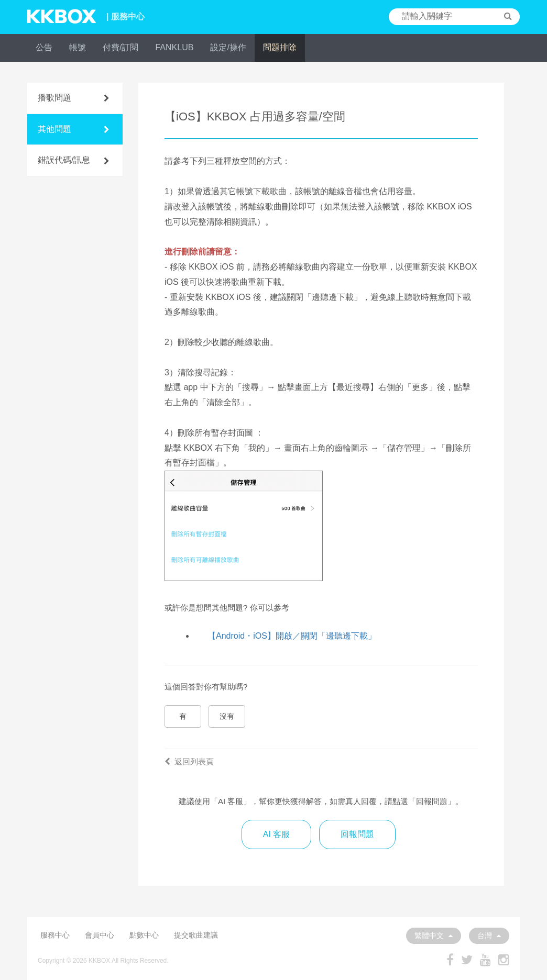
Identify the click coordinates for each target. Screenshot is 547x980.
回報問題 (357, 834)
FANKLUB (174, 47)
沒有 (227, 716)
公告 (44, 47)
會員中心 (100, 935)
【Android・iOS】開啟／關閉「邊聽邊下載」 (292, 636)
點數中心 (144, 935)
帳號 (78, 47)
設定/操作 (228, 47)
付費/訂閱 (121, 47)
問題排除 (280, 47)
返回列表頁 (189, 761)
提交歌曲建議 (196, 935)
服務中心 (55, 935)
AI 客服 (277, 834)
